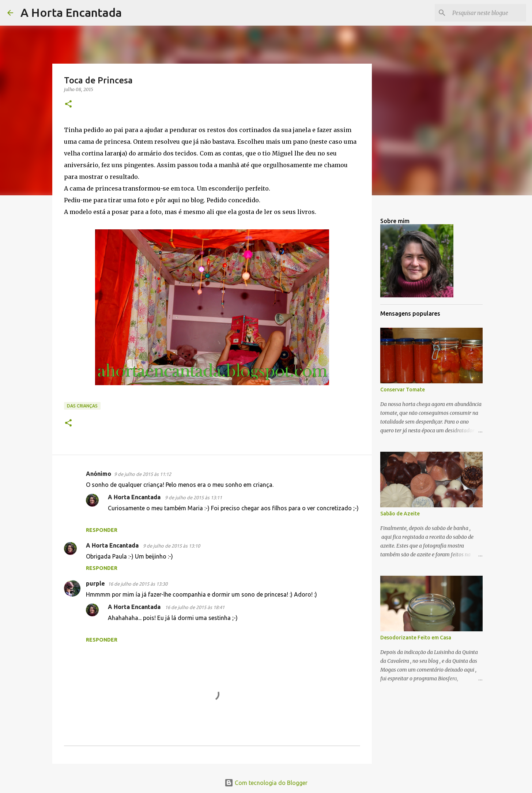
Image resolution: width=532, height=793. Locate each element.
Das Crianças (82, 406)
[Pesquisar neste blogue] (488, 13)
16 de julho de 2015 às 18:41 (195, 607)
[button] (68, 104)
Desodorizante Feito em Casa (416, 638)
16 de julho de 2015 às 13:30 (138, 584)
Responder (102, 530)
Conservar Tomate (403, 390)
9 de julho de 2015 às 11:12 (143, 474)
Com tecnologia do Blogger (266, 783)
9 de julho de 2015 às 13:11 (193, 497)
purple (95, 583)
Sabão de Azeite (400, 514)
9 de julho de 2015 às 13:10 (171, 546)
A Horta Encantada (71, 12)
